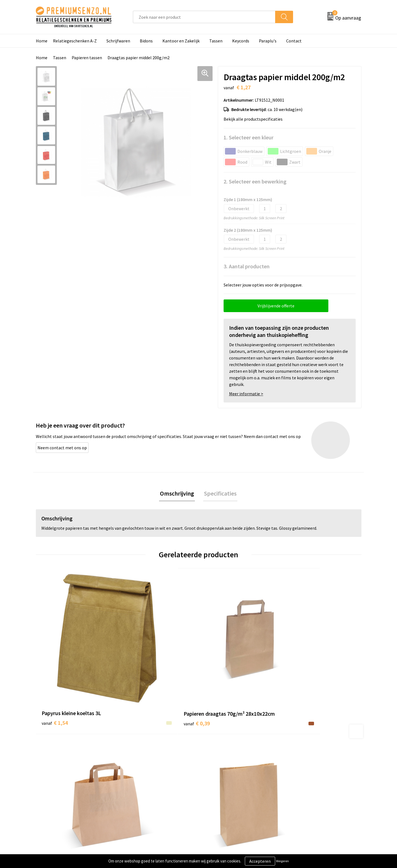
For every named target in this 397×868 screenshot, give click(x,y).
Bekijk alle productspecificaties (255, 119)
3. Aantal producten (247, 266)
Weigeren (282, 861)
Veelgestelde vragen (144, 772)
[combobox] (204, 17)
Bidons (146, 41)
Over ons (133, 756)
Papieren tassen (87, 58)
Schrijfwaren (118, 41)
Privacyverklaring (302, 772)
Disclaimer (296, 781)
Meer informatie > (246, 394)
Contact (294, 41)
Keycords (241, 41)
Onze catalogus (139, 764)
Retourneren (218, 789)
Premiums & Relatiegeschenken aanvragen (155, 785)
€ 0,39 (136, 671)
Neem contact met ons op (62, 448)
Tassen (216, 41)
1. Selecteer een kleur (249, 137)
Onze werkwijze (220, 772)
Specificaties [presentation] (219, 494)
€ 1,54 (55, 663)
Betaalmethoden (222, 781)
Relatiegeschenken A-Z (75, 41)
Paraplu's (268, 41)
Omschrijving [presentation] (178, 494)
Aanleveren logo (221, 764)
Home (42, 41)
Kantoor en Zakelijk (181, 41)
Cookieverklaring (302, 764)
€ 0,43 (217, 671)
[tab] (178, 494)
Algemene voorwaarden (308, 756)
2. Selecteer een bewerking (255, 181)
